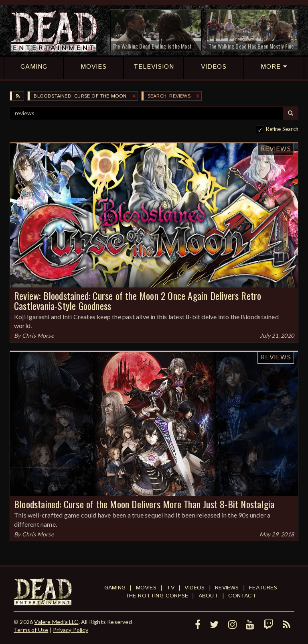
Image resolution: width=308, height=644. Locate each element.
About (208, 596)
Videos (195, 588)
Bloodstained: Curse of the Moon (80, 96)
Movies (146, 588)
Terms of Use (31, 630)
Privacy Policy (71, 630)
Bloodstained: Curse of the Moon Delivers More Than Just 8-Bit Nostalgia (144, 504)
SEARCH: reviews (169, 96)
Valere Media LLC (56, 622)
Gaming (115, 588)
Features (263, 588)
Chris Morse (38, 335)
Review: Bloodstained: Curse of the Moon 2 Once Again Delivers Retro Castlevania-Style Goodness (138, 301)
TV (170, 588)
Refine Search (282, 129)
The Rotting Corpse (157, 596)
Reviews (276, 149)
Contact (242, 596)
